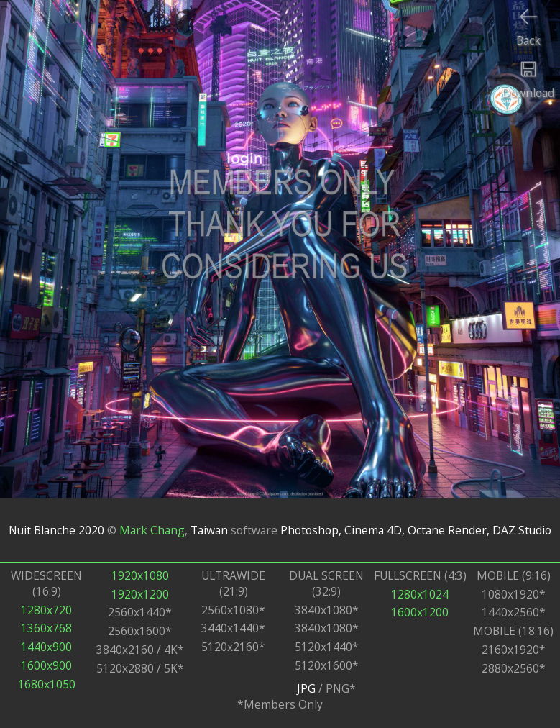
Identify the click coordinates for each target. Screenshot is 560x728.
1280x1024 (420, 594)
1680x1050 (47, 684)
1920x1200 (140, 594)
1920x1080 (140, 575)
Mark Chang (152, 530)
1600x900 (46, 665)
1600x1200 (420, 612)
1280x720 (46, 610)
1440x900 (46, 647)
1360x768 (46, 628)
